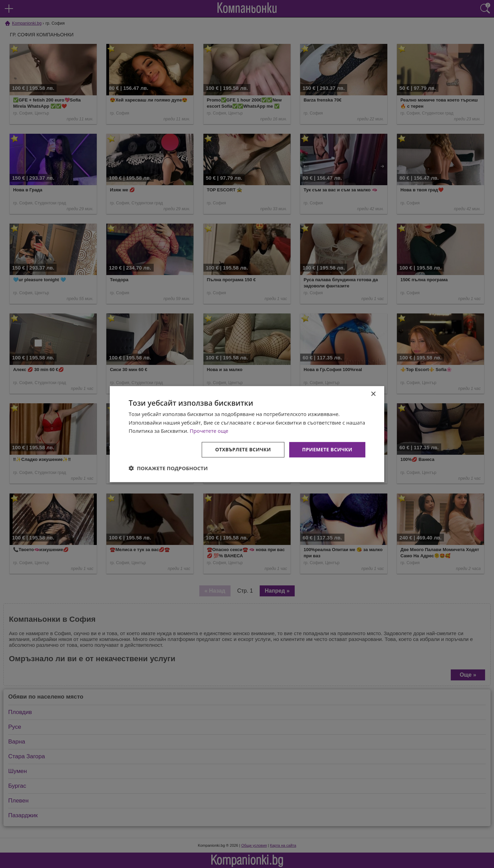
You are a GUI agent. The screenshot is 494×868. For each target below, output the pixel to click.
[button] (168, 468)
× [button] (373, 394)
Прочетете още (209, 431)
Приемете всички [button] (327, 449)
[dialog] (247, 434)
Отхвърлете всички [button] (243, 449)
